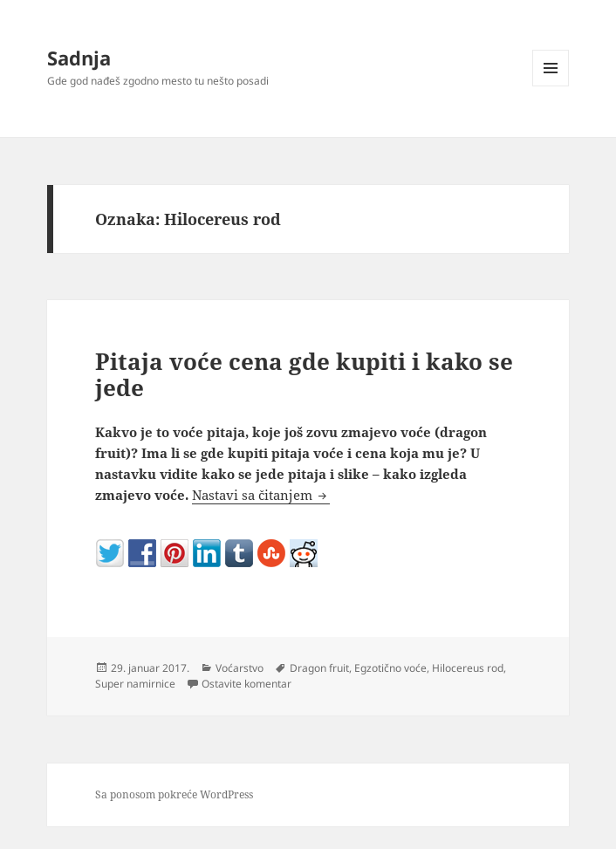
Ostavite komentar (246, 684)
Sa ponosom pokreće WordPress (174, 794)
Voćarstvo (240, 668)
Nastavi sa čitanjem (261, 495)
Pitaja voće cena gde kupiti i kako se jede (304, 374)
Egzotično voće (390, 668)
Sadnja (79, 58)
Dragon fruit (319, 668)
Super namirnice (135, 684)
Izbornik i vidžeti (551, 86)
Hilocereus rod (468, 668)
